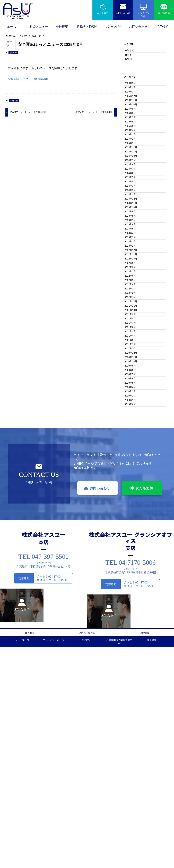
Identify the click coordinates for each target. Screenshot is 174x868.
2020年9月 (133, 558)
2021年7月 (133, 488)
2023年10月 (134, 298)
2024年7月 (133, 234)
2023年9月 (133, 305)
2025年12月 (134, 114)
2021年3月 (133, 516)
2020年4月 (133, 593)
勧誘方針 (87, 860)
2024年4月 (133, 255)
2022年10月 (134, 382)
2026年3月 (133, 93)
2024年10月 (134, 213)
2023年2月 (133, 354)
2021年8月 (133, 481)
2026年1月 (133, 107)
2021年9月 (133, 474)
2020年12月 (134, 537)
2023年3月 (133, 347)
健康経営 (152, 860)
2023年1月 (133, 361)
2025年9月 (133, 136)
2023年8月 (133, 312)
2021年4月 (133, 509)
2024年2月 (133, 269)
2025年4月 (133, 171)
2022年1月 (133, 446)
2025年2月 (133, 185)
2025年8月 (133, 143)
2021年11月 (134, 460)
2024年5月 (133, 248)
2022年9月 (133, 389)
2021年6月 (133, 495)
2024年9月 (133, 220)
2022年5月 (133, 417)
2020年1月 (133, 615)
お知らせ (13, 53)
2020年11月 (134, 544)
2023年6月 (133, 326)
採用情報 (144, 852)
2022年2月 (133, 438)
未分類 (132, 66)
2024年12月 (134, 199)
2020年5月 (133, 587)
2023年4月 (133, 340)
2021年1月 (133, 530)
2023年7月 (133, 319)
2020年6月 (133, 579)
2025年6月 (133, 157)
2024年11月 (134, 206)
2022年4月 (133, 424)
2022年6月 (133, 410)
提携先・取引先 (87, 852)
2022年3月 (133, 432)
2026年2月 (133, 100)
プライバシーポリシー (55, 860)
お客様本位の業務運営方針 (119, 862)
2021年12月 (134, 453)
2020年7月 (133, 572)
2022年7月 (133, 403)
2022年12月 (134, 368)
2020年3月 (133, 601)
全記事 (132, 59)
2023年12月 (134, 284)
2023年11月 (134, 291)
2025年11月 (134, 122)
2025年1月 (133, 192)
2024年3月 (133, 263)
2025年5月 (133, 164)
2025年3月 (133, 178)
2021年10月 (134, 467)
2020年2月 (133, 608)
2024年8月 (133, 227)
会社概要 (30, 852)
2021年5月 (133, 502)
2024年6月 (133, 241)
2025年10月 (134, 129)
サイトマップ (22, 860)
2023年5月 (133, 333)
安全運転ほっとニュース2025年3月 (31, 80)
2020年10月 (134, 551)
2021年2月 (133, 523)
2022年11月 (134, 375)
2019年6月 (133, 622)
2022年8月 (133, 396)
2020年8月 (133, 565)
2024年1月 (133, 277)
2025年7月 (133, 150)
